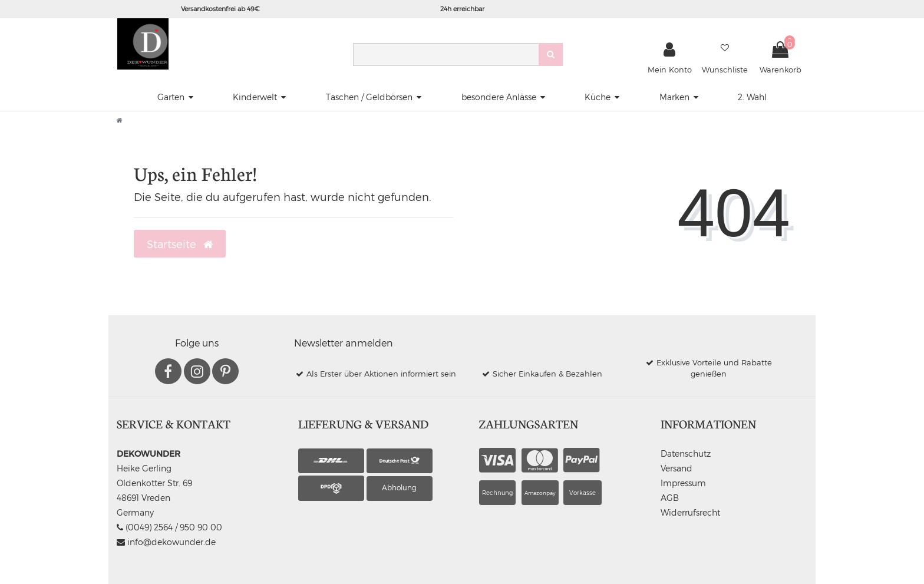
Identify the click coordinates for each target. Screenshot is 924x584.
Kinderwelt (255, 97)
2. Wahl (752, 97)
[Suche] (551, 55)
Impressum (683, 483)
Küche (598, 97)
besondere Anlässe (499, 97)
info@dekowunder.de (166, 542)
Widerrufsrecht (690, 512)
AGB (670, 498)
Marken (674, 97)
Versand (676, 468)
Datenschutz (686, 453)
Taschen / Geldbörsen (369, 97)
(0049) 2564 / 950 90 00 (169, 527)
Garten (171, 97)
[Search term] (446, 55)
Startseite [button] (180, 244)
